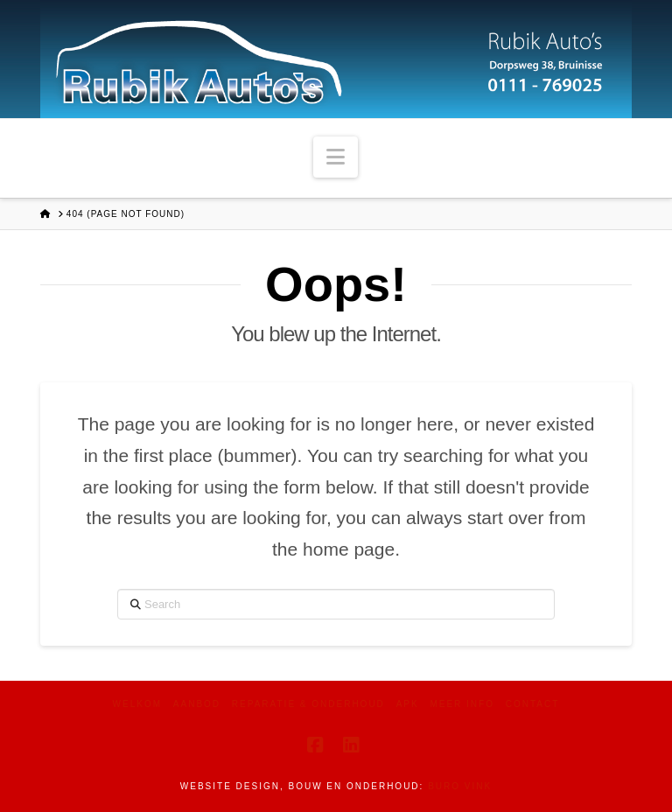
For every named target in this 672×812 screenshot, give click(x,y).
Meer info (462, 704)
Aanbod (197, 704)
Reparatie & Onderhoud (308, 704)
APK (408, 704)
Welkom (137, 704)
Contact (533, 704)
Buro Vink (460, 786)
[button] (336, 157)
